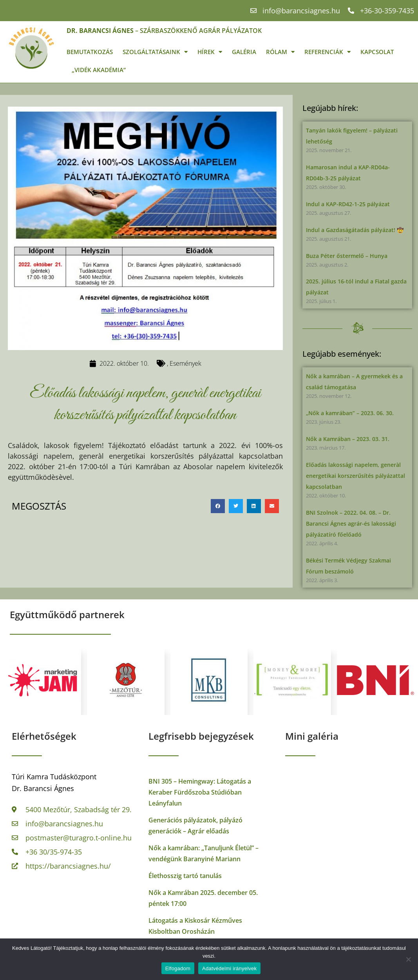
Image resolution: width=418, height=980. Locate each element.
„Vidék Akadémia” (99, 70)
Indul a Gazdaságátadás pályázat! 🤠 (355, 230)
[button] (218, 506)
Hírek (210, 52)
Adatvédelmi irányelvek (229, 968)
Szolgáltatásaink (155, 52)
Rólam (280, 52)
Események (185, 363)
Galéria (244, 52)
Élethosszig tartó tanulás (185, 876)
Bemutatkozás (90, 52)
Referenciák (328, 52)
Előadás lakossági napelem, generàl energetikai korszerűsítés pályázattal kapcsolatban (356, 476)
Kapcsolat (377, 52)
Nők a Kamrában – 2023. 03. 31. (348, 439)
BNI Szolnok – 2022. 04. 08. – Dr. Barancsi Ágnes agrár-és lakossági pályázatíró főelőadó (351, 524)
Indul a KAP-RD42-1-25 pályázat (348, 204)
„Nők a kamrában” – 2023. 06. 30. (350, 413)
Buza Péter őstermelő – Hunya (347, 256)
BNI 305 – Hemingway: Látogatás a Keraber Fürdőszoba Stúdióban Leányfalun (200, 792)
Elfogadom (178, 968)
